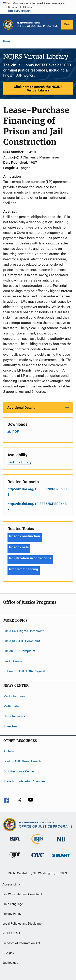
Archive (9, 751)
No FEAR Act (11, 933)
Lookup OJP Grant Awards (22, 761)
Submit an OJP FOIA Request (24, 671)
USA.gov (8, 953)
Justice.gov (10, 963)
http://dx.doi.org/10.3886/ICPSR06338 (37, 492)
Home (7, 41)
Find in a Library (19, 462)
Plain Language (13, 904)
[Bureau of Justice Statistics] (38, 845)
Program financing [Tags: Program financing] (24, 569)
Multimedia (12, 706)
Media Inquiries (14, 696)
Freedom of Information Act (21, 943)
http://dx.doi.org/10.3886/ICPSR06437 (37, 506)
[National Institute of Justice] (61, 842)
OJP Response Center (19, 771)
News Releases (14, 716)
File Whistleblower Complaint (22, 894)
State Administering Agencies (24, 781)
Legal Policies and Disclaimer (22, 924)
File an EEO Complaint (19, 651)
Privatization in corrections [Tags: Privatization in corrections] (30, 558)
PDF (16, 432)
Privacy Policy (12, 914)
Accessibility (11, 884)
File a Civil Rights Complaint (24, 631)
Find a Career (13, 661)
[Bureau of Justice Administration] (15, 842)
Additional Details (21, 408)
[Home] (37, 25)
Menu (67, 24)
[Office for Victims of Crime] (38, 858)
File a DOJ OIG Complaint (22, 641)
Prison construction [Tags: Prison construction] (25, 536)
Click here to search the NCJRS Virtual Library (38, 89)
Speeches (10, 726)
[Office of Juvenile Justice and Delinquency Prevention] (15, 859)
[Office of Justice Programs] (8, 25)
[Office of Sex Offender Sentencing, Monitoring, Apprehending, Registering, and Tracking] (61, 858)
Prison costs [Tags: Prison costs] (19, 547)
